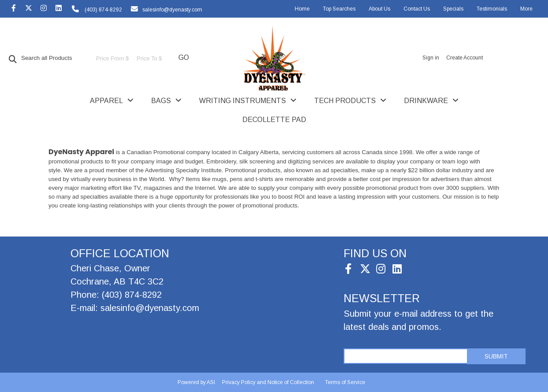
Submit (496, 356)
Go (184, 57)
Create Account (465, 58)
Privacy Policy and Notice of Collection (268, 382)
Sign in (431, 58)
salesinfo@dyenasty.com (172, 10)
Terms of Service (345, 382)
